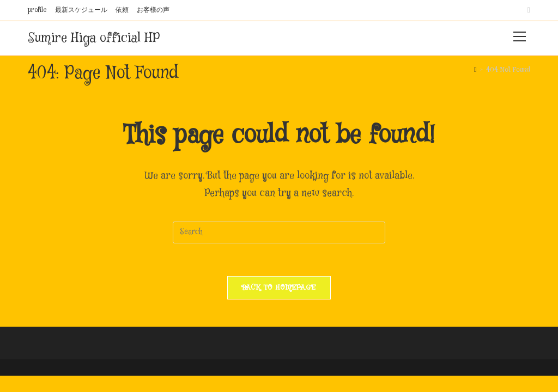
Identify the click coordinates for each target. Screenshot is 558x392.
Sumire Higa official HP (94, 38)
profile (37, 10)
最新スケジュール (81, 10)
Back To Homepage (279, 287)
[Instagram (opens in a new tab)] (527, 10)
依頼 (122, 10)
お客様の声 (153, 10)
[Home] (475, 70)
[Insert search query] (279, 232)
